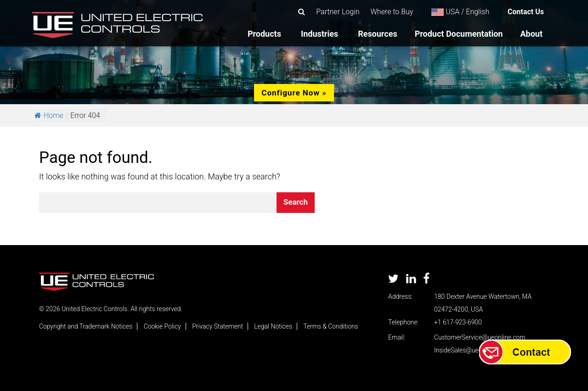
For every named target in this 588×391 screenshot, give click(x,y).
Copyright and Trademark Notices (86, 326)
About (531, 34)
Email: (397, 337)
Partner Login (338, 12)
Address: (400, 296)
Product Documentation (459, 34)
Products (264, 34)
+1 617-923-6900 (458, 322)
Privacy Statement (219, 326)
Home (49, 115)
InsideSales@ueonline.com (472, 350)
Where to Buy (392, 12)
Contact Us (526, 12)
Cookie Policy (164, 326)
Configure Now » (294, 93)
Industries (319, 34)
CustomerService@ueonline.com (480, 337)
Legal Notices (275, 326)
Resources (378, 34)
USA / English (460, 12)
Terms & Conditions (333, 326)
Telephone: (403, 322)
